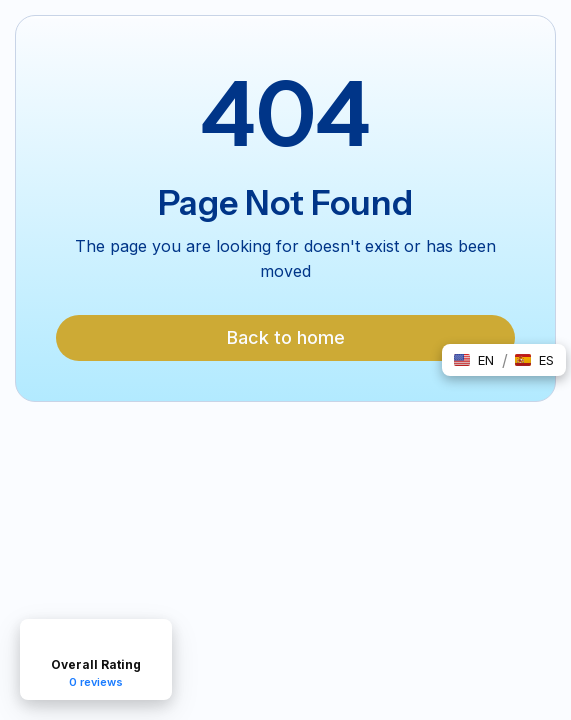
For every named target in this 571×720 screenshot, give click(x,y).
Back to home (286, 337)
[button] (474, 360)
